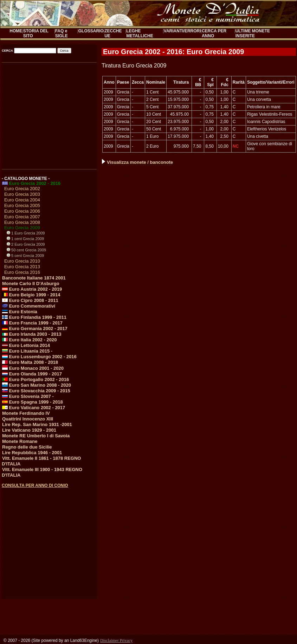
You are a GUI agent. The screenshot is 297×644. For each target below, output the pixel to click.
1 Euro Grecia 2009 (26, 233)
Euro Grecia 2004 (22, 200)
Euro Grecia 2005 (22, 205)
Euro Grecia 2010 (22, 261)
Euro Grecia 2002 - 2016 (31, 183)
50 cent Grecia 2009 (26, 250)
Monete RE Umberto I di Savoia (36, 436)
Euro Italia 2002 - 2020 (29, 340)
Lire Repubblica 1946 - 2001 (32, 453)
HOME (16, 31)
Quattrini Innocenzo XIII (28, 419)
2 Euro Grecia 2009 (26, 244)
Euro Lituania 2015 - (27, 351)
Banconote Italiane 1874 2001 (34, 278)
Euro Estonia (20, 312)
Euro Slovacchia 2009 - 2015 (36, 391)
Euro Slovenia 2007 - (28, 396)
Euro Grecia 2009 (22, 228)
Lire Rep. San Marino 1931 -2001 (37, 424)
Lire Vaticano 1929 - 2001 (29, 430)
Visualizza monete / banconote (137, 162)
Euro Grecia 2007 (22, 217)
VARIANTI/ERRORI (182, 31)
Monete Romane (20, 441)
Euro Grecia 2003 (22, 194)
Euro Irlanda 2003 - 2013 (32, 334)
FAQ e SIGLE (62, 33)
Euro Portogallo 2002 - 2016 (35, 379)
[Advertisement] (49, 113)
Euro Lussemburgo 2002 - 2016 (39, 357)
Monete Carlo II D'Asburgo (31, 284)
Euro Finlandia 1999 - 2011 (34, 317)
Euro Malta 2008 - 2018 (30, 362)
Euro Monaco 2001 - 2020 (33, 368)
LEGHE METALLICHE (140, 33)
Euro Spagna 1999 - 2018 (33, 402)
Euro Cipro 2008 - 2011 (30, 300)
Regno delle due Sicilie (27, 447)
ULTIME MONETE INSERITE (253, 33)
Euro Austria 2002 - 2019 (32, 289)
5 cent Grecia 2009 (25, 256)
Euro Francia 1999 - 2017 (32, 323)
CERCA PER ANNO (214, 33)
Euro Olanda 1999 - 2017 (32, 374)
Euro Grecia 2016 (22, 272)
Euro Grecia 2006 (22, 211)
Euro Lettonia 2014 (26, 345)
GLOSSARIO (91, 31)
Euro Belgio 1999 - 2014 (31, 295)
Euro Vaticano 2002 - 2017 (34, 408)
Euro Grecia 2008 (22, 222)
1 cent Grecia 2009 (25, 239)
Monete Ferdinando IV (26, 413)
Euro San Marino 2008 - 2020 (37, 385)
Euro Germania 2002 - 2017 (35, 329)
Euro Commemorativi (29, 306)
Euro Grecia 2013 (22, 267)
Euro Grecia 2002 (22, 189)
